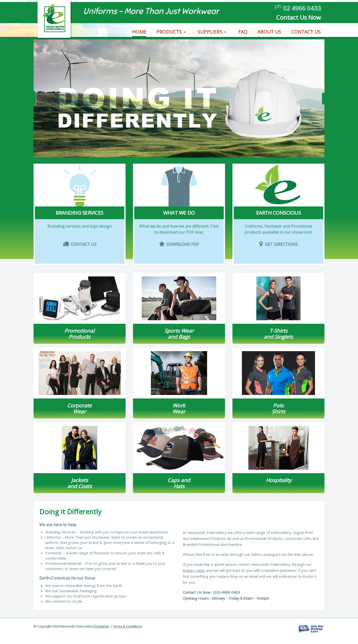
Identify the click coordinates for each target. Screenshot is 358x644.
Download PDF (179, 255)
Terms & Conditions (127, 626)
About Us (269, 34)
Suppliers (210, 34)
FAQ (243, 34)
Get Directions (279, 255)
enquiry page (194, 570)
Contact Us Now (295, 19)
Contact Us (306, 34)
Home (139, 34)
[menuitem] (140, 33)
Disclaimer (102, 626)
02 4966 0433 (299, 9)
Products (169, 34)
